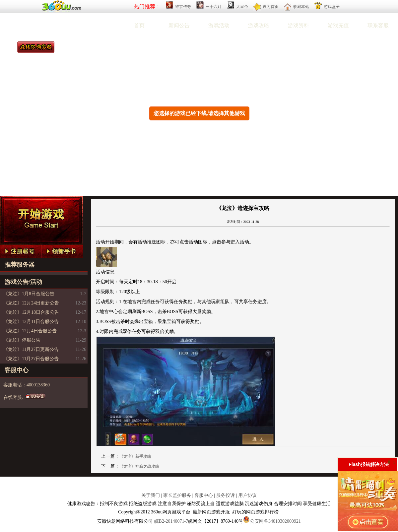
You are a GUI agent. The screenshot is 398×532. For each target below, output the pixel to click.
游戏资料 (298, 25)
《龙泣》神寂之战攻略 (139, 466)
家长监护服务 (177, 495)
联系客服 (378, 25)
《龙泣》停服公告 (22, 340)
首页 (139, 25)
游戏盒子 (332, 7)
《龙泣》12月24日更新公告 (31, 303)
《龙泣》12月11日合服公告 (31, 322)
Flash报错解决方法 (369, 464)
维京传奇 (183, 7)
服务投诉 (226, 495)
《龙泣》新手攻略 (135, 456)
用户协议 (247, 495)
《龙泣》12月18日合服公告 (31, 312)
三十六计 (214, 7)
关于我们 (151, 495)
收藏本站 (301, 7)
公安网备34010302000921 (275, 521)
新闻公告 (179, 25)
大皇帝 (242, 7)
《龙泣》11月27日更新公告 (31, 349)
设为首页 (271, 7)
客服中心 (204, 495)
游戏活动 (219, 25)
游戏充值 (338, 25)
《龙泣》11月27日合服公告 (31, 359)
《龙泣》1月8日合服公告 (29, 294)
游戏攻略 (259, 25)
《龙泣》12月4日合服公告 (30, 331)
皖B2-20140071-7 (171, 521)
